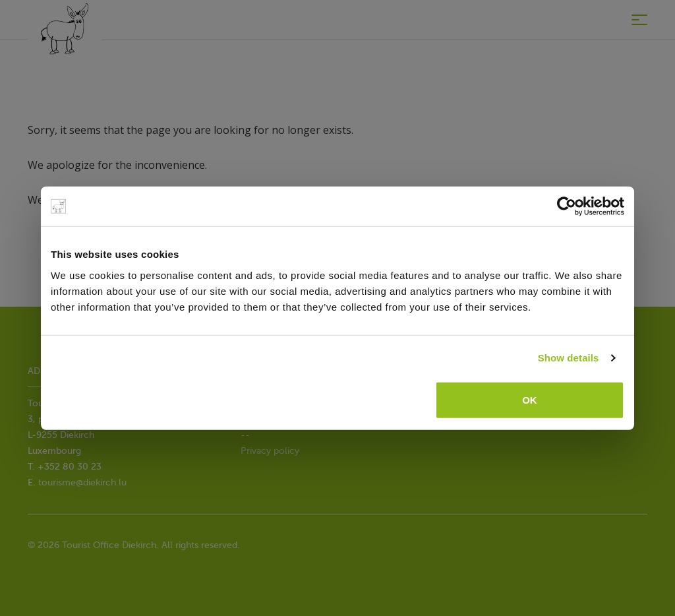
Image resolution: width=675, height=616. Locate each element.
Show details (569, 358)
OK (530, 399)
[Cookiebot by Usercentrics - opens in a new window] (567, 206)
